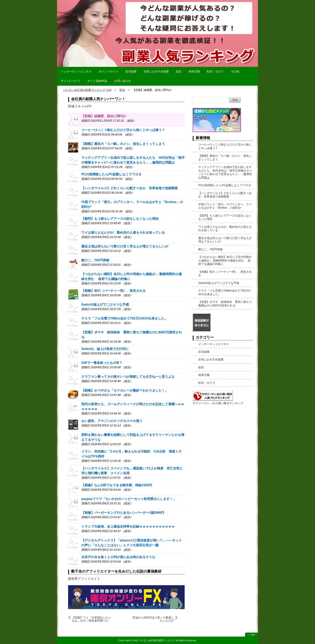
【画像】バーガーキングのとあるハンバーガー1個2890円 (123, 513)
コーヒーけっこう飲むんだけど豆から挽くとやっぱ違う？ (123, 130)
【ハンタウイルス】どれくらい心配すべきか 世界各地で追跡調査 (130, 188)
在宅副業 (131, 71)
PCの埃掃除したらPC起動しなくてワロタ (111, 174)
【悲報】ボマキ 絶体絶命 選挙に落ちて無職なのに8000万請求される (225, 304)
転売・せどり (215, 71)
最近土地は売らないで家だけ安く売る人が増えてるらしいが (125, 246)
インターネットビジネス (76, 71)
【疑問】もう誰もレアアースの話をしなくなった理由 (120, 219)
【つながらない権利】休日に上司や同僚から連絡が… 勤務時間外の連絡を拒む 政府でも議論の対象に (225, 260)
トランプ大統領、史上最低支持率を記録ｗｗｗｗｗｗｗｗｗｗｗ (128, 526)
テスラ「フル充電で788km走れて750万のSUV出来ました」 (124, 318)
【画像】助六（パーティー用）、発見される (114, 291)
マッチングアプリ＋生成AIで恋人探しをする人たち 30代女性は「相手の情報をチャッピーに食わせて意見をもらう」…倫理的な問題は (225, 172)
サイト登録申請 (97, 81)
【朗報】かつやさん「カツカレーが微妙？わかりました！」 (125, 390)
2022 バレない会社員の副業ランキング (154, 640)
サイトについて (71, 81)
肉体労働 (194, 71)
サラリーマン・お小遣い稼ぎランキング (218, 403)
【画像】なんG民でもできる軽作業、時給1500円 (117, 485)
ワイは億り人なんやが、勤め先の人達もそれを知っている (123, 232)
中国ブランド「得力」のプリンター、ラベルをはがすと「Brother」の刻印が (225, 206)
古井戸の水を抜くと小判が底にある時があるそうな (118, 557)
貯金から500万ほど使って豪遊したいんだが (153, 619)
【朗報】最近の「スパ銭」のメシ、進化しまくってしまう (123, 144)
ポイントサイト (108, 71)
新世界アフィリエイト (84, 579)
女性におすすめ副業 (156, 71)
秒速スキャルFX (80, 106)
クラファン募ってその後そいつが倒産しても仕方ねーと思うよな (128, 377)
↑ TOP (252, 635)
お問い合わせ (123, 81)
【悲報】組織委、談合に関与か (104, 116)
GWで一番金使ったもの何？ (102, 363)
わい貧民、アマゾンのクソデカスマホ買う (112, 421)
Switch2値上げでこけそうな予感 (105, 305)
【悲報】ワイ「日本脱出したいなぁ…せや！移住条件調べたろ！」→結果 (91, 619)
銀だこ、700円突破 (95, 260)
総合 (179, 71)
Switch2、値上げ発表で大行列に (105, 349)
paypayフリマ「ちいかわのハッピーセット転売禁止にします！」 (129, 499)
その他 (235, 71)
